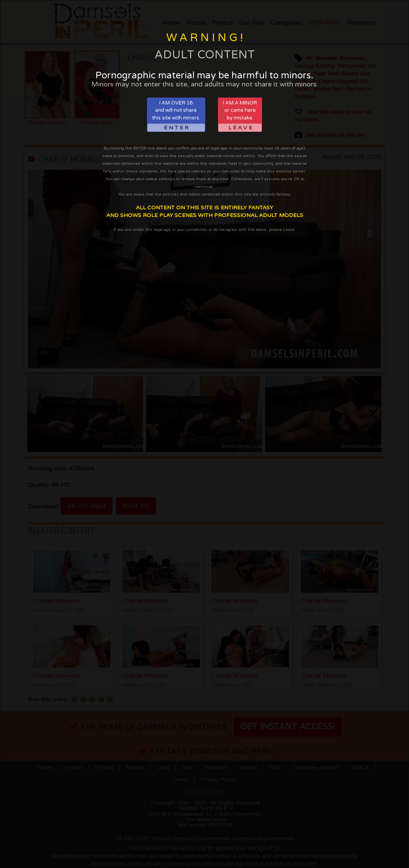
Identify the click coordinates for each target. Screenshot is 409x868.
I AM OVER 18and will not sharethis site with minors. (176, 116)
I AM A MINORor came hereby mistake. (240, 116)
